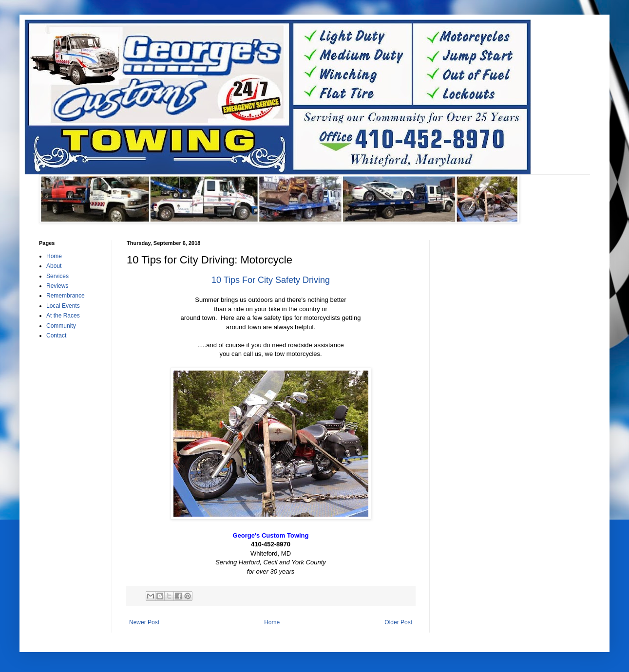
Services (57, 276)
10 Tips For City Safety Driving (271, 280)
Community (61, 326)
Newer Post (144, 622)
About (54, 266)
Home (272, 622)
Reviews (57, 286)
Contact (56, 336)
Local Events (63, 306)
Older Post (398, 622)
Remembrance (66, 296)
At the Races (63, 316)
